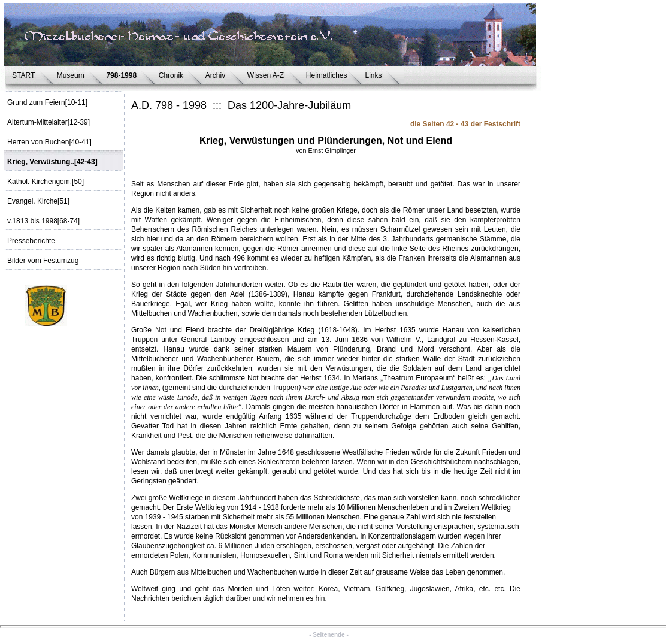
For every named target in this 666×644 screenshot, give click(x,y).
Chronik (173, 75)
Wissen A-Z (268, 75)
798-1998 (123, 75)
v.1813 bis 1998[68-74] (43, 221)
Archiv (217, 75)
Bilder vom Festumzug (43, 261)
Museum (73, 75)
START (25, 75)
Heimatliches (327, 75)
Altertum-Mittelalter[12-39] (49, 122)
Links (376, 75)
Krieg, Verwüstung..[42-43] (52, 162)
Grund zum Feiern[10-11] (47, 102)
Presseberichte (31, 241)
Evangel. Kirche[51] (38, 201)
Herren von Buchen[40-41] (49, 142)
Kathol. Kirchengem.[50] (46, 182)
